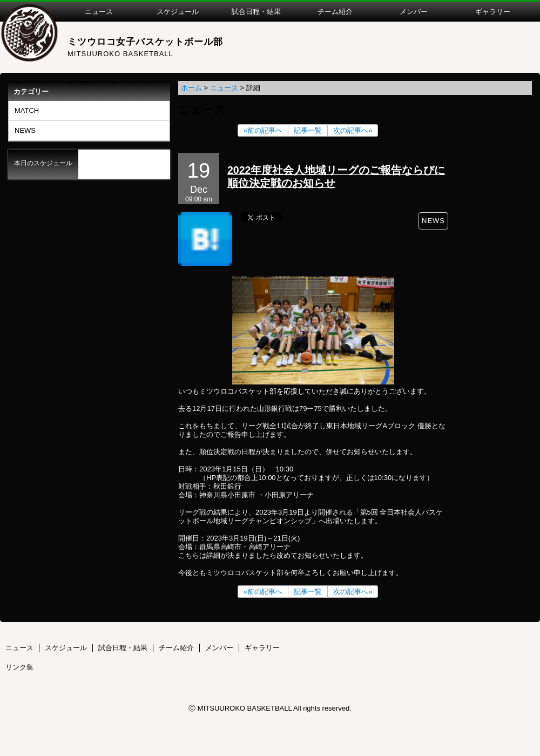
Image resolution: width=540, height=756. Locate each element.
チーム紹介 (176, 648)
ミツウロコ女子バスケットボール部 (145, 42)
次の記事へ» (353, 130)
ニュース (224, 88)
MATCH (27, 110)
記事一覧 (308, 130)
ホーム (191, 88)
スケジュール (66, 648)
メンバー (219, 648)
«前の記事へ (263, 130)
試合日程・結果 (123, 648)
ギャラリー (262, 648)
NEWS (25, 130)
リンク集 (19, 667)
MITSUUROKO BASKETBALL (120, 54)
